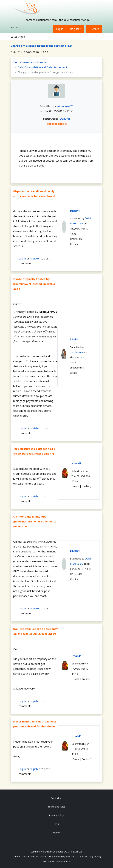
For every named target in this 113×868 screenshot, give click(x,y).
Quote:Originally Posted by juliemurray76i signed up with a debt (34, 284)
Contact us (56, 798)
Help (56, 824)
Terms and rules (57, 807)
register (35, 258)
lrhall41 (75, 211)
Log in (60, 29)
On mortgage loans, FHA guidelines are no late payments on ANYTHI (35, 521)
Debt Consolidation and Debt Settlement (42, 67)
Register (75, 29)
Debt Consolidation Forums (30, 62)
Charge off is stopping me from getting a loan (42, 46)
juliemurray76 (65, 106)
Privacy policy (56, 815)
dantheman (77, 352)
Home (56, 833)
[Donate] (64, 119)
